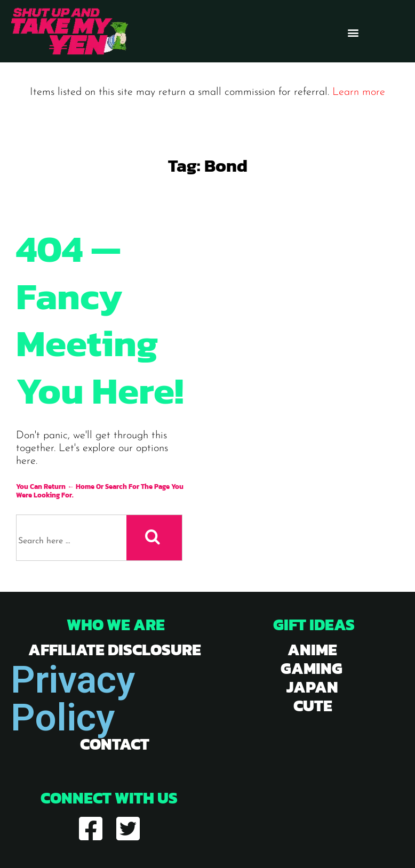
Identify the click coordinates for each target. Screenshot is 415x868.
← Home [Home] (81, 487)
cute (313, 706)
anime (312, 650)
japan (312, 687)
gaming (312, 668)
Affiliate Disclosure (115, 650)
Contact (115, 744)
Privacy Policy (73, 698)
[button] (353, 33)
